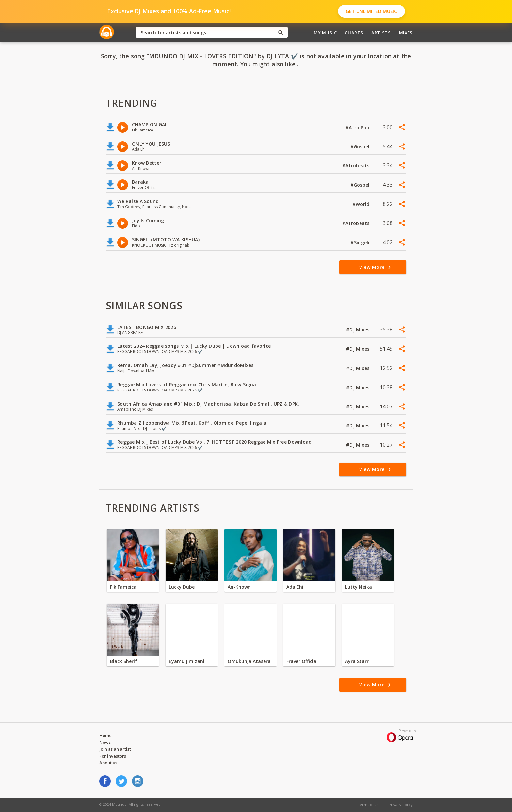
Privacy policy (401, 805)
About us (108, 763)
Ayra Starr (357, 661)
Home (105, 735)
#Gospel (361, 147)
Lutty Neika (359, 587)
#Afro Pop (358, 127)
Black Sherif (124, 661)
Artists (381, 33)
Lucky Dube (182, 587)
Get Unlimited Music (371, 11)
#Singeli (361, 243)
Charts (354, 33)
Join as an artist (115, 749)
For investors (113, 756)
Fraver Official (302, 661)
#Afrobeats (357, 166)
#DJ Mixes (359, 330)
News (105, 742)
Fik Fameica (123, 587)
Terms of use (369, 805)
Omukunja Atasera (249, 661)
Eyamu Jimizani (187, 661)
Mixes (406, 33)
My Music (325, 33)
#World (362, 204)
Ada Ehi (295, 587)
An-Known (239, 587)
